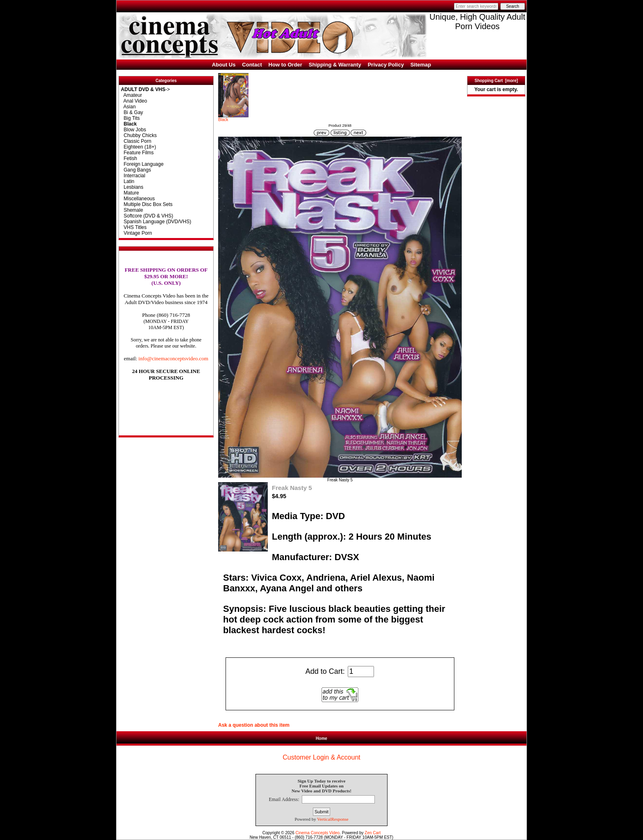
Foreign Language (142, 164)
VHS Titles (134, 227)
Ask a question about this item (254, 725)
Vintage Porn (137, 233)
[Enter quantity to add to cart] (361, 672)
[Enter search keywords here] (476, 6)
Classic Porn (136, 141)
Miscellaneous (138, 199)
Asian (128, 107)
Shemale (132, 210)
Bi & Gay (132, 112)
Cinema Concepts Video (318, 833)
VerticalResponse (333, 819)
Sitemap (421, 65)
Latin (128, 181)
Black (233, 118)
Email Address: (284, 799)
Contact (252, 65)
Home (321, 738)
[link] (166, 418)
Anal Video (134, 101)
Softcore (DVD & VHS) (147, 216)
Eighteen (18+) (139, 147)
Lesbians (132, 187)
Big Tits (130, 118)
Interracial (133, 176)
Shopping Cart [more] (496, 81)
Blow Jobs (133, 130)
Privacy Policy (386, 65)
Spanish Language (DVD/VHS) (156, 222)
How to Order (285, 65)
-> (145, 89)
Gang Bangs (136, 170)
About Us (224, 65)
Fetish (129, 158)
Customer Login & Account (321, 757)
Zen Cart (373, 833)
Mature (130, 193)
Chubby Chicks (139, 135)
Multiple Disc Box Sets (147, 204)
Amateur (131, 95)
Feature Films (137, 153)
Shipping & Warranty (335, 65)
